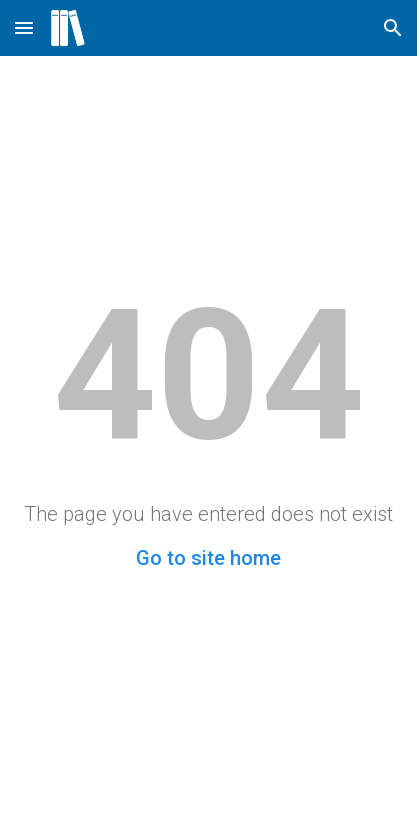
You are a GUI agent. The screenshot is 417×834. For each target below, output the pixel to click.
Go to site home (208, 558)
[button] (24, 27)
